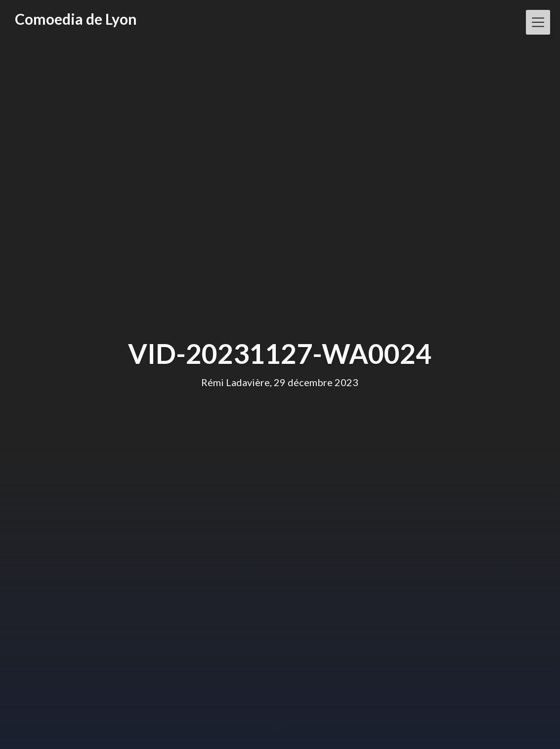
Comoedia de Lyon (76, 19)
